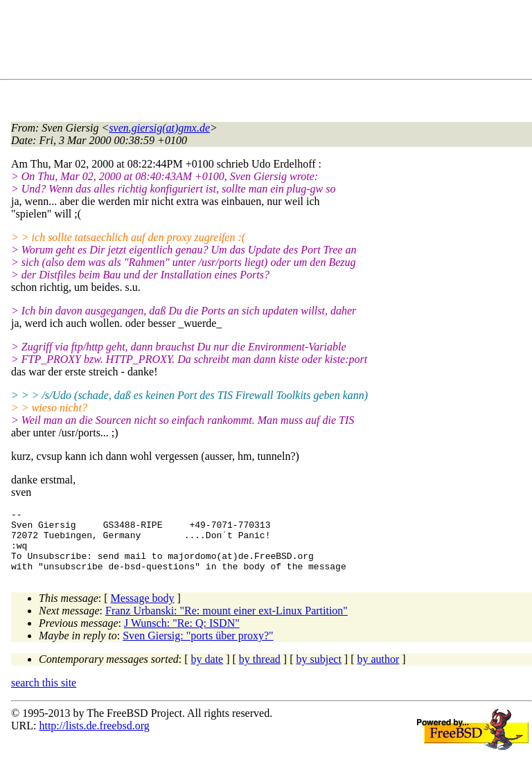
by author (378, 672)
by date (207, 672)
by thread (260, 672)
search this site (44, 695)
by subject (319, 672)
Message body (143, 611)
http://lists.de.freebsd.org (94, 738)
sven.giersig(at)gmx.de (159, 128)
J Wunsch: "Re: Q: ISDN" (182, 636)
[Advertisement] (263, 42)
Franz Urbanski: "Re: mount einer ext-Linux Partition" (227, 623)
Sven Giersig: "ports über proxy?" (198, 648)
